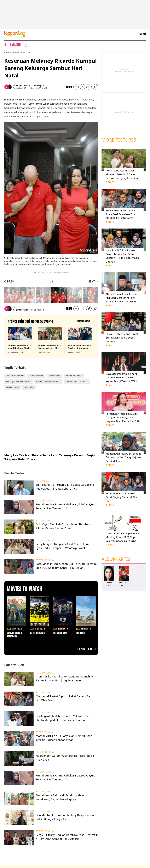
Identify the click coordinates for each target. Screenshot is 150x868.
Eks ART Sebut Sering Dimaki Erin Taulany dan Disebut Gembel (122, 338)
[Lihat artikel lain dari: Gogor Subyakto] (85, 321)
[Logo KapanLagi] (15, 34)
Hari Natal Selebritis (74, 376)
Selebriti (27, 52)
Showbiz (16, 52)
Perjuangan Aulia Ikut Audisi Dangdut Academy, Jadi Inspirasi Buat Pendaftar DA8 (123, 417)
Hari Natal (82, 100)
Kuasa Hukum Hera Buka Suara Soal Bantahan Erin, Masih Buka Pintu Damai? (121, 214)
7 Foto (110, 265)
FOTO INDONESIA (45, 501)
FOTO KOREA (42, 481)
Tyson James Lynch (124, 584)
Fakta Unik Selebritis (15, 376)
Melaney (9, 116)
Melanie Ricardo (109, 584)
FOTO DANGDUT (44, 673)
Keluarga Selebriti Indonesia (19, 381)
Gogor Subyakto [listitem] (21, 85)
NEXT (91, 281)
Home (7, 52)
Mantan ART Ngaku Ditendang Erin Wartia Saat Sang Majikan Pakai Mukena (123, 457)
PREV (10, 281)
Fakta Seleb (29, 387)
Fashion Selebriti (36, 376)
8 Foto (110, 385)
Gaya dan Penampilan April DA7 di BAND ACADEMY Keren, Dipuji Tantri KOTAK (121, 378)
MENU (143, 34)
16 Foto (111, 545)
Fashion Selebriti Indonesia (48, 381)
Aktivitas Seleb (12, 387)
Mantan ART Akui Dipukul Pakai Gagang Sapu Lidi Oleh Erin (122, 497)
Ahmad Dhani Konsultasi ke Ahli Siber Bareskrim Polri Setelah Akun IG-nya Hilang (122, 298)
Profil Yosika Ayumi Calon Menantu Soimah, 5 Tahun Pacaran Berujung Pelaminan (122, 174)
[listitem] (26, 44)
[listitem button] (89, 87)
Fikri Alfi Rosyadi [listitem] (37, 85)
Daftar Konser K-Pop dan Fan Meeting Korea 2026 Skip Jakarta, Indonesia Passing (123, 537)
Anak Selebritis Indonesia (77, 381)
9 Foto (110, 425)
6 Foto (110, 182)
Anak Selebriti (54, 376)
